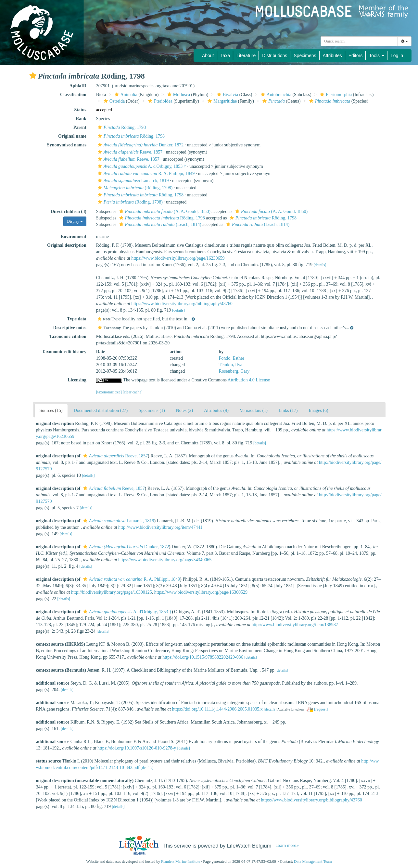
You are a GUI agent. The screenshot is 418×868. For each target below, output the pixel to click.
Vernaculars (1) (254, 410)
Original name (72, 136)
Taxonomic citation (68, 336)
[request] (321, 709)
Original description (67, 245)
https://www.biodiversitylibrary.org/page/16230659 (178, 258)
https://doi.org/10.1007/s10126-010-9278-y (137, 748)
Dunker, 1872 (140, 145)
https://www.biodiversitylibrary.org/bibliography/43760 (182, 304)
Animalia (125, 95)
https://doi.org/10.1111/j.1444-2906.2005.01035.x (217, 709)
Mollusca (178, 95)
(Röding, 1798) (134, 188)
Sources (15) (51, 410)
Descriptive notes (70, 328)
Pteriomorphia (335, 95)
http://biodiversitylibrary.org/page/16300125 (112, 592)
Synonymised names (67, 145)
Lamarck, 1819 (133, 181)
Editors (356, 56)
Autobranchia (275, 95)
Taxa (225, 56)
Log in (397, 56)
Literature (246, 56)
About (208, 56)
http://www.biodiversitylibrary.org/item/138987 (295, 625)
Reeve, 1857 (129, 152)
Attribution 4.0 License (249, 380)
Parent (80, 127)
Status (80, 110)
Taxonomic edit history (64, 352)
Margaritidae (221, 101)
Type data (77, 319)
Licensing (77, 380)
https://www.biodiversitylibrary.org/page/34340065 (165, 560)
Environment (74, 236)
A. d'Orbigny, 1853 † (141, 166)
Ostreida (113, 101)
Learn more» (287, 846)
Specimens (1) (152, 410)
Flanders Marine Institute (181, 862)
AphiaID (78, 86)
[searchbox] (359, 41)
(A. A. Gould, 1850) (164, 211)
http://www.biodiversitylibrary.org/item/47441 (160, 527)
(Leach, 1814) (159, 224)
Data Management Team (313, 862)
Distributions (275, 56)
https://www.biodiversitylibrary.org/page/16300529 (201, 592)
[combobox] (359, 41)
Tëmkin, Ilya (231, 365)
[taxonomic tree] (109, 392)
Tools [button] (377, 56)
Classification (73, 95)
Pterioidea (159, 101)
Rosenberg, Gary (234, 371)
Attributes (332, 56)
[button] (33, 76)
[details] (320, 265)
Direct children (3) (69, 211)
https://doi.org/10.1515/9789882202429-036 (203, 657)
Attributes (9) (216, 410)
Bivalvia (227, 95)
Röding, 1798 (121, 127)
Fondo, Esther (232, 358)
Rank (81, 119)
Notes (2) (185, 410)
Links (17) (288, 410)
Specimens (305, 56)
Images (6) (319, 410)
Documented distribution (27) (101, 410)
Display (75, 221)
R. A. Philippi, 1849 (145, 174)
